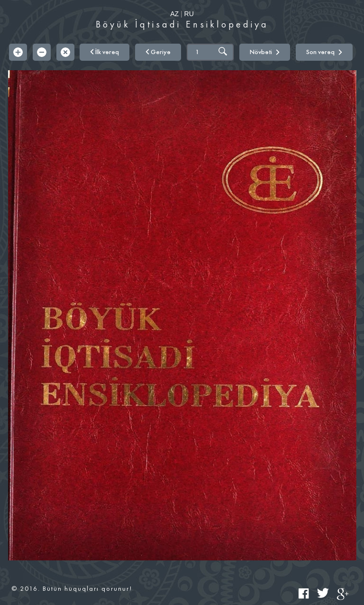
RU (189, 14)
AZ (174, 14)
